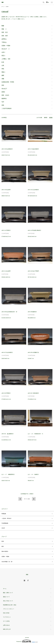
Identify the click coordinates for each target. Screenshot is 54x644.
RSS (4, 613)
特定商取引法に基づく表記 (10, 605)
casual (7, 7)
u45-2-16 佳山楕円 (6, 190)
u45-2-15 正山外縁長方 (33, 190)
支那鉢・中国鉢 (5, 557)
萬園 (2, 2)
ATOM (8, 613)
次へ (34, 499)
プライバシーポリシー (9, 609)
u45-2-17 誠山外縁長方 (33, 149)
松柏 (3, 541)
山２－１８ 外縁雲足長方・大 (35, 434)
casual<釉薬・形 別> (7, 562)
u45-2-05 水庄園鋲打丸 (33, 352)
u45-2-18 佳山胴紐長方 (7, 149)
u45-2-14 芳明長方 (6, 230)
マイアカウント (7, 617)
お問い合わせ (6, 625)
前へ (20, 499)
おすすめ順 (39, 118)
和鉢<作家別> (5, 551)
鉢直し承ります (7, 629)
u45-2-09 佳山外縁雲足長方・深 (9, 312)
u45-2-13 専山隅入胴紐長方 (34, 230)
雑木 (3, 546)
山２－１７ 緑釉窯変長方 (8, 474)
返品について (6, 597)
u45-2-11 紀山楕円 (6, 271)
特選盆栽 (4, 514)
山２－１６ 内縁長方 (33, 474)
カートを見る (6, 621)
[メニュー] (52, 2)
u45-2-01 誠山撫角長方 (8, 434)
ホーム (3, 7)
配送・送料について (8, 593)
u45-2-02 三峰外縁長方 (33, 393)
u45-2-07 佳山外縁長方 (7, 352)
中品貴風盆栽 (5, 523)
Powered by (27, 641)
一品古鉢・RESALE (6, 518)
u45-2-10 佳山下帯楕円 (33, 271)
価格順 (46, 118)
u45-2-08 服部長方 (32, 312)
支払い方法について (8, 601)
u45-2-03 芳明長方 (6, 393)
